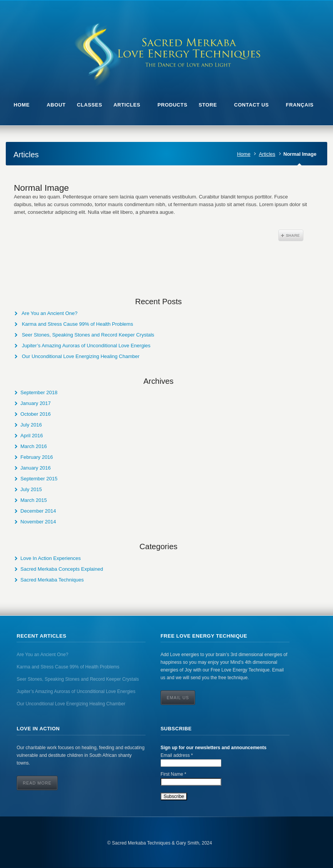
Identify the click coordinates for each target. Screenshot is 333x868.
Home (244, 154)
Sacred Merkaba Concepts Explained (62, 569)
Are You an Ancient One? (49, 313)
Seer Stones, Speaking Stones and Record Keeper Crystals (88, 335)
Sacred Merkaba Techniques (52, 580)
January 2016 (36, 468)
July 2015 (31, 489)
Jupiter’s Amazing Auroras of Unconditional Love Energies (86, 346)
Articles (267, 154)
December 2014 (38, 511)
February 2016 (37, 457)
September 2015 (39, 479)
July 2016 (31, 425)
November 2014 (38, 522)
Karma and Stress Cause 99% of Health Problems (78, 324)
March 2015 (34, 500)
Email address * (177, 755)
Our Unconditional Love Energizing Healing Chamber (81, 356)
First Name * (173, 774)
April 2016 (32, 436)
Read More (37, 783)
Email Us (178, 698)
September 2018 (39, 392)
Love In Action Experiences (51, 558)
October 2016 (36, 414)
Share (291, 235)
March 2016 (34, 446)
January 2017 (36, 403)
